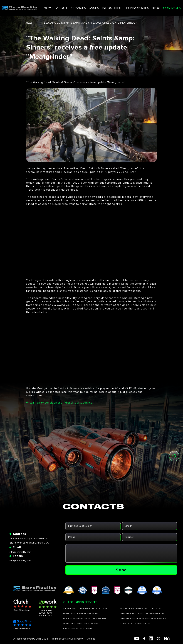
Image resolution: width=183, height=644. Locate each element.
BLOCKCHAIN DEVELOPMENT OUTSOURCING (141, 608)
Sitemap (91, 639)
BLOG (151, 5)
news (29, 23)
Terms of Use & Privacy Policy (67, 639)
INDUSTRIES (115, 5)
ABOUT (75, 5)
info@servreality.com (20, 552)
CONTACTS (164, 5)
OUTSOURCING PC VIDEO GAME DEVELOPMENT (142, 613)
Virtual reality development (44, 403)
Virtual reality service (78, 403)
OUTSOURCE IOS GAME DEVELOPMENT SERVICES (143, 618)
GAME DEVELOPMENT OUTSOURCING (81, 623)
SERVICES (88, 5)
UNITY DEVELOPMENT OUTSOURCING (81, 613)
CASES (101, 5)
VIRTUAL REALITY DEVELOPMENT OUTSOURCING (86, 608)
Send (121, 570)
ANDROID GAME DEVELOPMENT (78, 628)
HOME (65, 5)
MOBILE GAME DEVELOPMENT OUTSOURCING (85, 618)
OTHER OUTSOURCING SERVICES (135, 623)
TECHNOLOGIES (135, 5)
